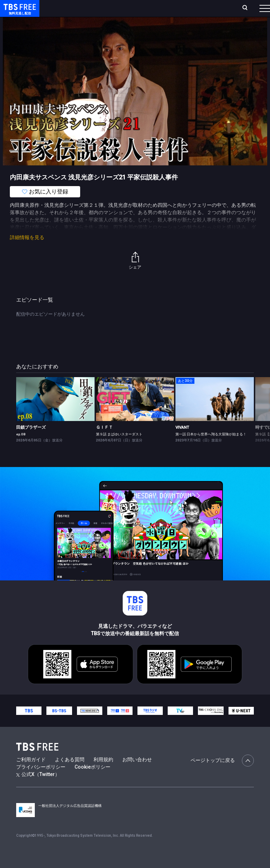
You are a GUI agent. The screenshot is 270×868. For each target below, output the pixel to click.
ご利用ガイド (31, 774)
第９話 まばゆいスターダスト (119, 448)
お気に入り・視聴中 (175, 11)
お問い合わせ (137, 774)
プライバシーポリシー (41, 781)
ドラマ (142, 28)
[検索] (208, 11)
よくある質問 (70, 774)
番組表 (253, 11)
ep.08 (21, 448)
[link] (55, 413)
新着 (76, 28)
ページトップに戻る (222, 775)
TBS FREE (19, 12)
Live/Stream (139, 7)
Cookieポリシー (92, 781)
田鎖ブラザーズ (31, 441)
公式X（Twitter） (38, 788)
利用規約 (103, 774)
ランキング (115, 11)
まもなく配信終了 (108, 28)
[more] (201, 28)
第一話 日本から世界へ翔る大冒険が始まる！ (211, 448)
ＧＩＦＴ (104, 441)
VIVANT (182, 441)
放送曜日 (94, 11)
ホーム (78, 11)
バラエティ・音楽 (175, 28)
